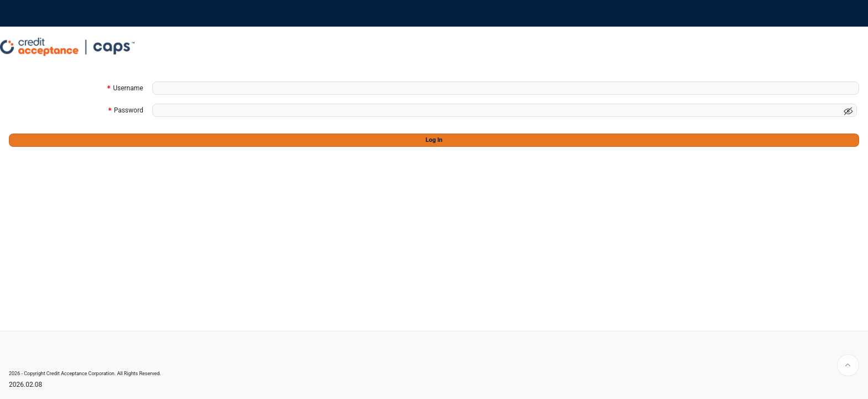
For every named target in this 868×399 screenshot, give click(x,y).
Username (128, 89)
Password (129, 111)
